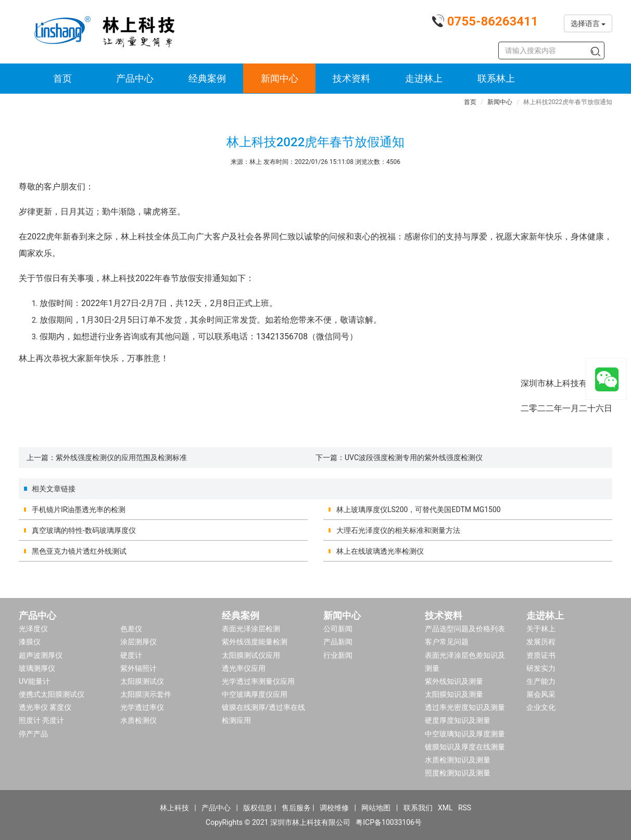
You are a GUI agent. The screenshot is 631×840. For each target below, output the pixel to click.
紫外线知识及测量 (454, 681)
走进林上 (424, 78)
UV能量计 (34, 681)
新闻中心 (280, 78)
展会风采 (541, 694)
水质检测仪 (138, 720)
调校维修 (334, 808)
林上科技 (174, 808)
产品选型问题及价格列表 (465, 629)
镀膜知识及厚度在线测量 (465, 747)
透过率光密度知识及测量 (465, 707)
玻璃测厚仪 (37, 668)
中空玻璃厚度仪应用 (255, 694)
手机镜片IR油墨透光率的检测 (79, 510)
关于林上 (541, 629)
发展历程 (541, 642)
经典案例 (207, 78)
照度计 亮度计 (41, 720)
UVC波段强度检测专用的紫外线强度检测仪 (414, 457)
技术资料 (351, 78)
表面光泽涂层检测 (251, 629)
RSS (465, 808)
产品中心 (135, 78)
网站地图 (376, 808)
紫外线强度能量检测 (255, 642)
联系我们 (418, 808)
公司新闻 (338, 629)
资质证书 (541, 655)
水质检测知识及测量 (458, 760)
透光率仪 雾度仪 (45, 707)
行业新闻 (338, 655)
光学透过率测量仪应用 (258, 681)
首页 (62, 78)
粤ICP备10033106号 (389, 822)
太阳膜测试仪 (142, 681)
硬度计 (131, 655)
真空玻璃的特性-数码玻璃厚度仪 (84, 530)
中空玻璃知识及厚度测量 (465, 734)
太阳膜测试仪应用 (251, 655)
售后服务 (296, 808)
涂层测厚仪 (138, 642)
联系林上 (496, 78)
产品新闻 (338, 642)
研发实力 (541, 668)
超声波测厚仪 (41, 655)
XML (445, 808)
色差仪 (131, 629)
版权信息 (258, 808)
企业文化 (541, 707)
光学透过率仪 (142, 707)
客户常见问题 (447, 642)
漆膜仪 (30, 642)
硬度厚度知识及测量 (458, 720)
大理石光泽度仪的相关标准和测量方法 (398, 530)
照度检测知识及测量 (458, 773)
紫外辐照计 (138, 668)
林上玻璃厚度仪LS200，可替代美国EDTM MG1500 (419, 510)
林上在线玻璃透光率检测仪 (380, 551)
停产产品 (33, 734)
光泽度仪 (33, 629)
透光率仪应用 (244, 668)
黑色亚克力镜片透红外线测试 (79, 551)
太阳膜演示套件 (146, 694)
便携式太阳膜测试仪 (52, 694)
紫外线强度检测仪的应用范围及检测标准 (121, 457)
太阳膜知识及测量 (454, 694)
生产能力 (541, 681)
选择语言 (588, 23)
